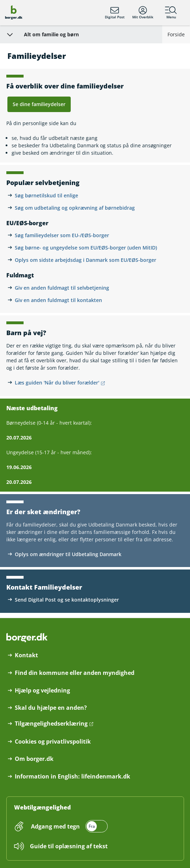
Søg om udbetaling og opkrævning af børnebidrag (75, 208)
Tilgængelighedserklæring (51, 724)
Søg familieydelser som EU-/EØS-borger (62, 235)
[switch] (69, 826)
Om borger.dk (34, 759)
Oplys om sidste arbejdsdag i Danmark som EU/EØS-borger (85, 260)
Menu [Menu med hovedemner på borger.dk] (171, 13)
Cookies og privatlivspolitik (53, 742)
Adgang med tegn (55, 826)
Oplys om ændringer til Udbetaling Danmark (68, 554)
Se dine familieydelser (39, 104)
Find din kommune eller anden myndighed (75, 673)
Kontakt (26, 655)
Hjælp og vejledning (42, 691)
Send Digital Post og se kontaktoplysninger (67, 600)
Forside (176, 34)
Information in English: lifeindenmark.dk (72, 777)
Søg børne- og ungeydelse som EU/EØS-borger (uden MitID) (86, 248)
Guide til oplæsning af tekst (69, 846)
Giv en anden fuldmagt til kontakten (58, 300)
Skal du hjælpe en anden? (51, 708)
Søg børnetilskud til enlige (46, 195)
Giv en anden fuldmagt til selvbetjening (62, 288)
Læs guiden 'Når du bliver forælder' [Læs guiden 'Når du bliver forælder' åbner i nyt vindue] (57, 383)
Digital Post (115, 13)
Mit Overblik (143, 13)
